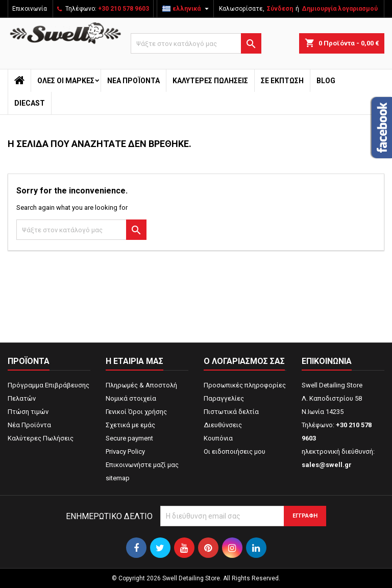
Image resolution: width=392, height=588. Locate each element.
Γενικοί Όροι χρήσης (136, 412)
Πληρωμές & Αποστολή (141, 385)
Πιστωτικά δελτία (231, 412)
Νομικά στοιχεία (131, 398)
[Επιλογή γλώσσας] (187, 9)
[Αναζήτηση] (196, 43)
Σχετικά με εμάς (130, 425)
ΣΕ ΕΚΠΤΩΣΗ (282, 81)
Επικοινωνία (30, 9)
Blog (326, 81)
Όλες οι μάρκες (66, 81)
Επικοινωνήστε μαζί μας (142, 465)
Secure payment (129, 438)
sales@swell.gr (327, 465)
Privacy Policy (125, 451)
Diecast (30, 103)
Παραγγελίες (224, 398)
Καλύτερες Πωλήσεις (210, 81)
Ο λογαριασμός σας (244, 361)
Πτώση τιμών (28, 412)
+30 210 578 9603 (124, 9)
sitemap (118, 478)
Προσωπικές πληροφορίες (245, 385)
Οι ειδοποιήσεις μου (235, 451)
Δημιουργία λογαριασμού (340, 9)
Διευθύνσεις (223, 425)
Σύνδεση (280, 9)
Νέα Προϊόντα (133, 81)
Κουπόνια (218, 438)
